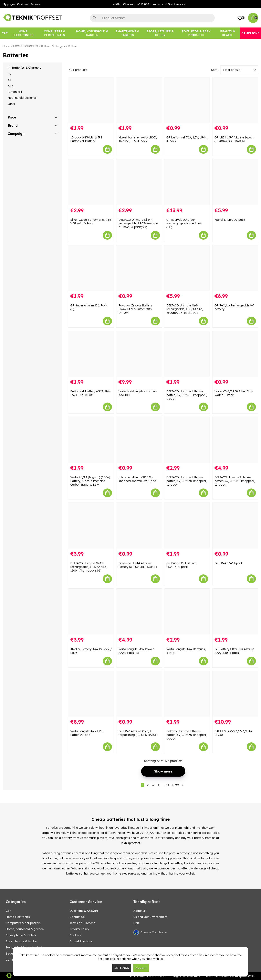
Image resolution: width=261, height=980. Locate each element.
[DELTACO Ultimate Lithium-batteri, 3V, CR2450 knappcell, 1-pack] (187, 354)
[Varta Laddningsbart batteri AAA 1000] (139, 354)
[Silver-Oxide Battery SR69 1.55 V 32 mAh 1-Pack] (91, 182)
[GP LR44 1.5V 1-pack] (235, 526)
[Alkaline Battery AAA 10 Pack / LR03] (91, 612)
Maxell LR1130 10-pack (230, 220)
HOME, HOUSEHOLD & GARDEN (25, 929)
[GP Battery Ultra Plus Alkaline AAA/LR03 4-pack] (235, 612)
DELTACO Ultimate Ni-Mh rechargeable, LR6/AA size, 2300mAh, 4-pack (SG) (185, 309)
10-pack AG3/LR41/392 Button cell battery (86, 139)
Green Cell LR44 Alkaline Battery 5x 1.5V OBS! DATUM (138, 565)
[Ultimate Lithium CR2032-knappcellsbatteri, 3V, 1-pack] (139, 440)
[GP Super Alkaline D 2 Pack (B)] (91, 268)
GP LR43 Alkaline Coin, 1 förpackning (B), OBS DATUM (138, 733)
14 (168, 785)
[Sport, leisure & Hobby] (160, 33)
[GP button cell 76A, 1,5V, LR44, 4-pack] (187, 100)
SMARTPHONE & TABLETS (21, 935)
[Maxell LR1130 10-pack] (235, 182)
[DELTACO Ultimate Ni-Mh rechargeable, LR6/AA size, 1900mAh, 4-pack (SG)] (91, 526)
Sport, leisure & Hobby (21, 941)
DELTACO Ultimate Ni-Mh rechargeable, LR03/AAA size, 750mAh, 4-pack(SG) (138, 223)
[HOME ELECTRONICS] (23, 33)
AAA (11, 86)
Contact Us (77, 917)
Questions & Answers (84, 911)
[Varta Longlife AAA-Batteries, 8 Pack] (187, 612)
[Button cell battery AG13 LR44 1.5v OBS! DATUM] (91, 354)
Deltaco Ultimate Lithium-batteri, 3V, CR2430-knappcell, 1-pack (187, 735)
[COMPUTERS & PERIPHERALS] (55, 33)
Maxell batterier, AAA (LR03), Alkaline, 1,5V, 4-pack (138, 139)
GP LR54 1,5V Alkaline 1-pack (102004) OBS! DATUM (234, 139)
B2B (136, 923)
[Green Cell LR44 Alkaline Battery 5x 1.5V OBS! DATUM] (139, 526)
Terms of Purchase (82, 923)
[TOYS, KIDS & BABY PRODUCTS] (196, 33)
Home (6, 46)
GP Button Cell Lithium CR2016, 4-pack (181, 565)
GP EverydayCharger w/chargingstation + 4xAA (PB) (184, 223)
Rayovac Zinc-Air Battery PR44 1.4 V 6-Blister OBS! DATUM (135, 309)
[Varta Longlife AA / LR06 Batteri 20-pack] (91, 694)
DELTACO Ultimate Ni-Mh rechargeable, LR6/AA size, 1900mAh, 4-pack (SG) (89, 567)
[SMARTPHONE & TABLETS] (127, 33)
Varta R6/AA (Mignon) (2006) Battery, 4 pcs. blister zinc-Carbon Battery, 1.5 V (90, 481)
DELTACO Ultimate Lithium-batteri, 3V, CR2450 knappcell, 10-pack (235, 481)
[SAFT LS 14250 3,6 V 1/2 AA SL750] (235, 694)
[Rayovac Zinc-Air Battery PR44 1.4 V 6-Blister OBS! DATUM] (139, 268)
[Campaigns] (250, 33)
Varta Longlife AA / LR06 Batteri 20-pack (87, 733)
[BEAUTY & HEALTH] (228, 33)
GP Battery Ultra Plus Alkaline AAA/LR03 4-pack (234, 651)
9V (10, 74)
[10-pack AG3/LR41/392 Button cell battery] (91, 100)
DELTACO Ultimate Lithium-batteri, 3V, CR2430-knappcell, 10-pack (187, 481)
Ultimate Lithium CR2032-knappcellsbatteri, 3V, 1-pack (138, 479)
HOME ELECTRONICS (25, 46)
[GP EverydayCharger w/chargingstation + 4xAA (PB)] (187, 182)
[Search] (152, 18)
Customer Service (29, 4)
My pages (9, 4)
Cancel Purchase (81, 941)
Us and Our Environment (150, 917)
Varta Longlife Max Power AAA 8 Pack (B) (136, 651)
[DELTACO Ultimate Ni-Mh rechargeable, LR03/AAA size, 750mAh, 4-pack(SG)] (139, 182)
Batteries (73, 46)
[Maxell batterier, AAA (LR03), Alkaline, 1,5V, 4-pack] (139, 100)
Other (12, 104)
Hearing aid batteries (22, 98)
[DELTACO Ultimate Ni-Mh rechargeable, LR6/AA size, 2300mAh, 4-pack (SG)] (187, 268)
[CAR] (5, 33)
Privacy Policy (79, 929)
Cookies (75, 935)
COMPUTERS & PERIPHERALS (23, 923)
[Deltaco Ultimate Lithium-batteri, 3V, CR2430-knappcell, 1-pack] (187, 694)
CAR (8, 911)
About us (139, 911)
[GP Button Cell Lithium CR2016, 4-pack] (187, 526)
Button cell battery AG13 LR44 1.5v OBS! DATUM (91, 393)
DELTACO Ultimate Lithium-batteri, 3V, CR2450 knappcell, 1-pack (187, 395)
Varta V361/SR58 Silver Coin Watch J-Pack (234, 393)
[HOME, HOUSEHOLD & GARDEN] (92, 33)
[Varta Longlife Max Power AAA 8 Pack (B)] (139, 612)
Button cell (15, 92)
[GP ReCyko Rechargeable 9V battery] (235, 268)
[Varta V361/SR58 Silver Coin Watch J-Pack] (235, 354)
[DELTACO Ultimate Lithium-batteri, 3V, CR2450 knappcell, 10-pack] (235, 440)
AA (10, 80)
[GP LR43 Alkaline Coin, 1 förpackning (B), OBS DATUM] (139, 694)
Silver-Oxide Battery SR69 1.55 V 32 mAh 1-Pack (91, 222)
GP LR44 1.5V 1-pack (229, 563)
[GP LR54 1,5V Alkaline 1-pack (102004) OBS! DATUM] (235, 100)
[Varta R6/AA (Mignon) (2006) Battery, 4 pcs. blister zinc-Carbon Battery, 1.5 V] (91, 440)
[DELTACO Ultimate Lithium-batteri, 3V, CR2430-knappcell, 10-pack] (187, 440)
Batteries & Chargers (53, 46)
